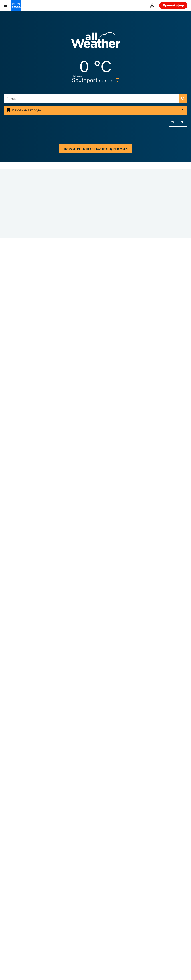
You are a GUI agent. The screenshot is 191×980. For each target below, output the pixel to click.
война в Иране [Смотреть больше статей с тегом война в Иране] (126, 784)
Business (10, 883)
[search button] (183, 98)
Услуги (9, 924)
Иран (7, 385)
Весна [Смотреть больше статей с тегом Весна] (86, 806)
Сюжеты (10, 863)
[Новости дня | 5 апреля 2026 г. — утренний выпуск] (134, 430)
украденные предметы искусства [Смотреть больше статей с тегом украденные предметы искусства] (83, 816)
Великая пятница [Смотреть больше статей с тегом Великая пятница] (116, 806)
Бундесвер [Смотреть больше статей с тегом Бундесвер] (136, 795)
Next (7, 892)
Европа (9, 873)
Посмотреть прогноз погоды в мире (96, 149)
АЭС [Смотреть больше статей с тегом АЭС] (65, 806)
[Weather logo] (96, 42)
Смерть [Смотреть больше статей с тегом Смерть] (128, 816)
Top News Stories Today (100, 404)
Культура (105, 901)
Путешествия (14, 901)
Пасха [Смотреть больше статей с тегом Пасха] (97, 784)
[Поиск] (95, 98)
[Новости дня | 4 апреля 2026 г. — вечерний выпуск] (134, 540)
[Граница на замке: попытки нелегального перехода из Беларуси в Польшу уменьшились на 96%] (134, 485)
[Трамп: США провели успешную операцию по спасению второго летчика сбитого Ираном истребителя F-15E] (95, 393)
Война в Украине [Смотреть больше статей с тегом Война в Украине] (67, 784)
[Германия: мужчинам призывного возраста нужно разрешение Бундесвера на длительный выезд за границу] (134, 651)
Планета (105, 883)
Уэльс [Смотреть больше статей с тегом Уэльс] (110, 795)
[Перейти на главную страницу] (16, 5)
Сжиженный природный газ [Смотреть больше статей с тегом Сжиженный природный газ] (95, 827)
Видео (8, 910)
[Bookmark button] (117, 81)
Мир (84, 459)
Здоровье (106, 892)
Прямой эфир (173, 5)
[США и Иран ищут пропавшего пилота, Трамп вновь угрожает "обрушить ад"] (134, 596)
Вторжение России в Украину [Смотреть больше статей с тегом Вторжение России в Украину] (70, 795)
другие (9, 936)
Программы (108, 910)
